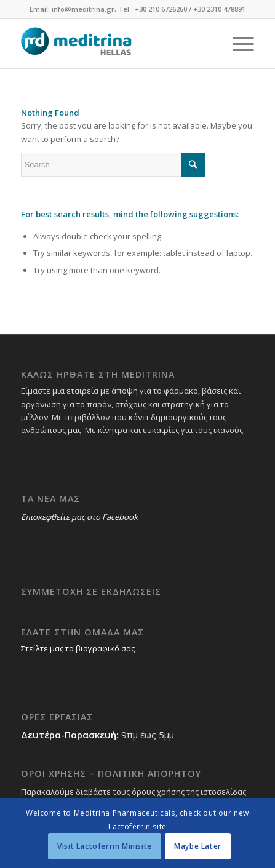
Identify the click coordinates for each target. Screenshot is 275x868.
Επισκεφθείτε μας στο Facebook (79, 517)
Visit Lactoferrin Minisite (105, 846)
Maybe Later (198, 846)
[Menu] (237, 44)
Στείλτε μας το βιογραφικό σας (78, 648)
